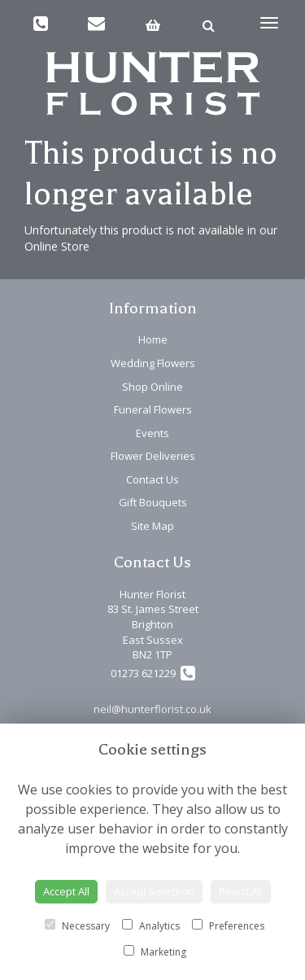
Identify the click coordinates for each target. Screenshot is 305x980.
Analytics (151, 926)
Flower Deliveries (153, 456)
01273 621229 (153, 673)
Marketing (155, 952)
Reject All (241, 891)
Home (153, 339)
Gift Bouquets (153, 502)
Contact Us (152, 479)
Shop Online (152, 387)
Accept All (66, 891)
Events (152, 433)
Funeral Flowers (153, 409)
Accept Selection (154, 891)
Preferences (228, 926)
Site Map (152, 526)
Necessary (77, 926)
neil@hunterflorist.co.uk (152, 709)
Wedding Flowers (153, 363)
